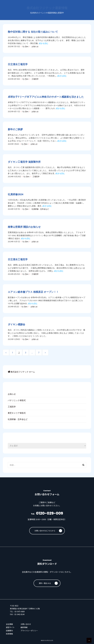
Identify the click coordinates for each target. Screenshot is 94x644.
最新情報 (24, 627)
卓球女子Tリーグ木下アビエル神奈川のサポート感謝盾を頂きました (46, 97)
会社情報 (9, 624)
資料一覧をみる (48, 583)
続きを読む (44, 43)
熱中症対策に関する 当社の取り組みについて (33, 32)
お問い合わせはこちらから (48, 531)
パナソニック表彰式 (17, 400)
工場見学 (35, 79)
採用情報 (9, 634)
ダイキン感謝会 (16, 324)
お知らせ (35, 46)
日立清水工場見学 (18, 64)
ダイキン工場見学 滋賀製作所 (24, 162)
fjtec (27, 46)
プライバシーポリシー (29, 631)
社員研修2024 (15, 194)
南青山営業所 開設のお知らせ (24, 227)
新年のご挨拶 (15, 129)
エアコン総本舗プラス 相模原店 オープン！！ (33, 292)
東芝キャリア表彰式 (17, 413)
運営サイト (10, 627)
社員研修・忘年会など (40, 209)
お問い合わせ (26, 624)
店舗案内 (9, 631)
